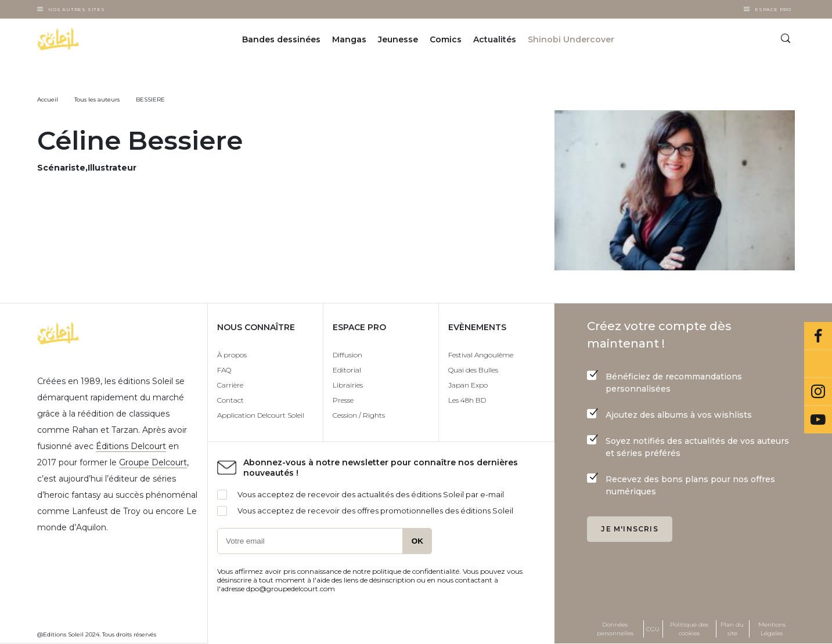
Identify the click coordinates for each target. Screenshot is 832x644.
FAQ (224, 370)
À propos (232, 355)
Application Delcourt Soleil (261, 415)
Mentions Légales (772, 629)
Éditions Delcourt (131, 446)
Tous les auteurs (97, 100)
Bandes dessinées (281, 39)
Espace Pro (773, 9)
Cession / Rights (359, 415)
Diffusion (347, 355)
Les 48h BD (467, 400)
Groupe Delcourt (153, 462)
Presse (343, 400)
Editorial (347, 370)
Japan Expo (468, 385)
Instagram (818, 392)
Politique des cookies (689, 629)
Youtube (818, 419)
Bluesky (818, 364)
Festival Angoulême (481, 355)
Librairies (348, 385)
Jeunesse (398, 39)
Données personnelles (615, 629)
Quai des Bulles (473, 370)
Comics (446, 39)
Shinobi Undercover (571, 39)
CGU (653, 629)
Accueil (48, 100)
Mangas (349, 39)
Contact (230, 400)
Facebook (818, 336)
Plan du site (732, 629)
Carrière (230, 385)
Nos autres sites (77, 9)
